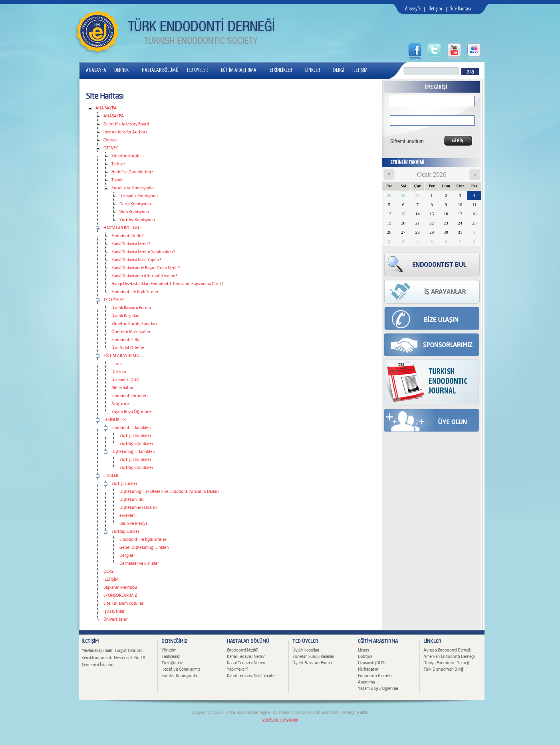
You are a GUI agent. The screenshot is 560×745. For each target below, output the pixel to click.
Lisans (117, 364)
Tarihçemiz (171, 657)
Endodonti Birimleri (130, 396)
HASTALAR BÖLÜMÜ (160, 70)
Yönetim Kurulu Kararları (134, 324)
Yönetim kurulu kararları (313, 657)
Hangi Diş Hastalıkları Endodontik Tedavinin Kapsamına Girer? (167, 284)
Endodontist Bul (126, 340)
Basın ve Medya (133, 524)
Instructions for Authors (125, 132)
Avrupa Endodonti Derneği (447, 650)
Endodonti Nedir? (127, 236)
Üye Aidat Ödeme (128, 348)
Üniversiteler (116, 620)
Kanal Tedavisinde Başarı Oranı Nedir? (146, 268)
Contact (111, 140)
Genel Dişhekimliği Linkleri (144, 548)
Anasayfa (413, 9)
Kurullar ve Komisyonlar (133, 188)
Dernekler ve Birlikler (139, 564)
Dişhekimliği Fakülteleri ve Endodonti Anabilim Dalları (169, 492)
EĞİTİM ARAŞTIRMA (242, 70)
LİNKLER (316, 70)
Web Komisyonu (134, 212)
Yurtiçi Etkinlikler (135, 436)
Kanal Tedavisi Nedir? (131, 244)
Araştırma (120, 404)
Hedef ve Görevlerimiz (132, 172)
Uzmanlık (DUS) (125, 380)
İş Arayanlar (114, 612)
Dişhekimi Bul (132, 500)
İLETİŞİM (360, 70)
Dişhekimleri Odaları (138, 508)
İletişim (435, 9)
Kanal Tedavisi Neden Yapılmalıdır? (143, 252)
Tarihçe (118, 164)
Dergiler (127, 556)
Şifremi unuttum (404, 141)
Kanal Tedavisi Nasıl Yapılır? (136, 260)
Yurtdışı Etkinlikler (136, 444)
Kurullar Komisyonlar (180, 676)
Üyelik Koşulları (126, 316)
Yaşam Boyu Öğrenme (132, 412)
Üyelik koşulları (306, 650)
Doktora (119, 372)
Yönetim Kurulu (126, 156)
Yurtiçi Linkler (124, 484)
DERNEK (125, 70)
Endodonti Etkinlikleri (131, 428)
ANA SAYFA (106, 108)
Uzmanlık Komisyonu (139, 196)
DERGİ (339, 70)
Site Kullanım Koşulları (124, 604)
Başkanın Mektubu (120, 588)
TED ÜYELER (200, 70)
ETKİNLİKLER (284, 70)
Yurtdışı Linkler (125, 532)
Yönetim (169, 650)
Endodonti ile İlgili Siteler (135, 292)
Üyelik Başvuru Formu (131, 308)
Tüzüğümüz (172, 663)
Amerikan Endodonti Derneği (449, 657)
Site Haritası (461, 9)
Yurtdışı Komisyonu (137, 220)
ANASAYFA (96, 70)
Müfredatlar (122, 388)
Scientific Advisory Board (126, 124)
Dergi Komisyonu (135, 204)
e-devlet (127, 516)
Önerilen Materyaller (131, 332)
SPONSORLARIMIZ (120, 596)
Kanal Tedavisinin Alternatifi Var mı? (144, 276)
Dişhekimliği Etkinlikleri (133, 452)
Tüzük (117, 180)
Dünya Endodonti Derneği (447, 663)
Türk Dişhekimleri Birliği (444, 669)
